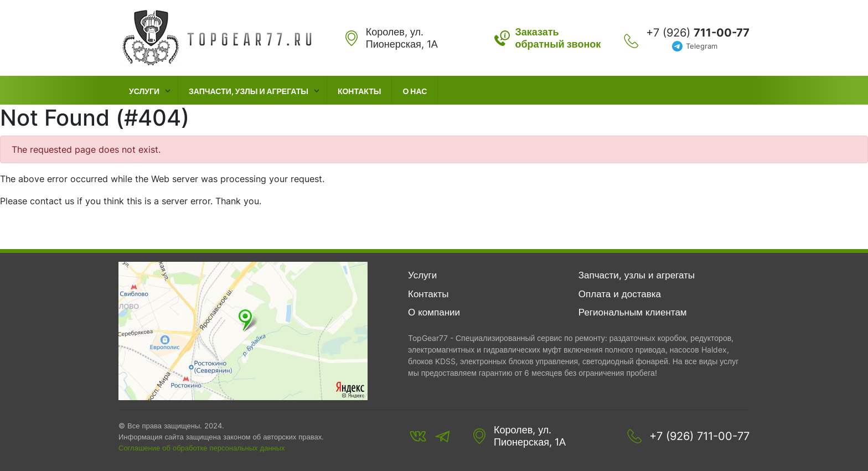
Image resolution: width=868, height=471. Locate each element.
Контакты (359, 91)
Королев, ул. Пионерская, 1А (530, 436)
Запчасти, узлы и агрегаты (249, 91)
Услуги (144, 91)
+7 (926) (698, 33)
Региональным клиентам (633, 312)
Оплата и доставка (620, 294)
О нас (415, 91)
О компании (434, 312)
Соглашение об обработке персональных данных (202, 448)
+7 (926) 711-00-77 (699, 436)
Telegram (702, 46)
